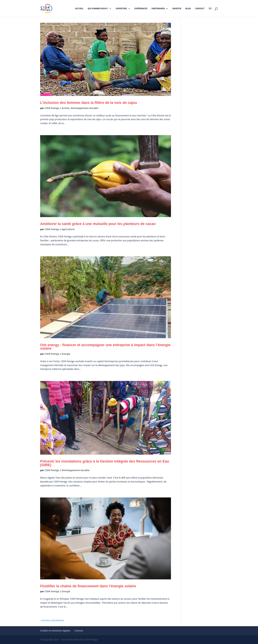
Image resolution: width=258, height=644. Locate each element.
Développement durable (84, 108)
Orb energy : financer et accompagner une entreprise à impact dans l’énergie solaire (105, 347)
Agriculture (68, 229)
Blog (188, 9)
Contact (200, 9)
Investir (177, 9)
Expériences (141, 9)
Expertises (121, 9)
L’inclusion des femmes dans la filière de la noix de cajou (89, 103)
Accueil (79, 9)
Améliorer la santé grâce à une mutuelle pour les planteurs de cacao (98, 224)
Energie (66, 354)
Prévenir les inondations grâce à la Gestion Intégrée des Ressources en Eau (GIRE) (105, 463)
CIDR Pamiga (52, 108)
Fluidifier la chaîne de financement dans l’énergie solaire (88, 586)
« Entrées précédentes (52, 620)
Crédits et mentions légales (55, 631)
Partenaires (158, 9)
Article (65, 108)
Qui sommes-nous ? (98, 9)
